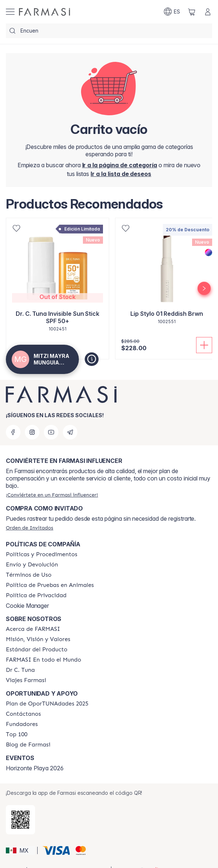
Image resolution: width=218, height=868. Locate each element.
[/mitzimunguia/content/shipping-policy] (32, 565)
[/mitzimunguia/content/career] (26, 680)
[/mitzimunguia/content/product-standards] (37, 650)
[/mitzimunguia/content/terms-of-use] (29, 575)
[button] (20, 850)
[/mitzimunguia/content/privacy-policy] (36, 595)
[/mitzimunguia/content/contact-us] (23, 714)
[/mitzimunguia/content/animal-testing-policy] (50, 585)
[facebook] (13, 432)
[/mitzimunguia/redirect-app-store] (20, 820)
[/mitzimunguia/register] (121, 174)
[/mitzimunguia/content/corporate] (43, 660)
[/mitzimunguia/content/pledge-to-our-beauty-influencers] (20, 670)
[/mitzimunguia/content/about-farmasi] (33, 629)
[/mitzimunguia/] (45, 12)
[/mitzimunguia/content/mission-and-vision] (38, 639)
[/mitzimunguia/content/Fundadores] (22, 724)
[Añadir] (204, 345)
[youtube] (51, 432)
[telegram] (70, 432)
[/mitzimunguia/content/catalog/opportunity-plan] (47, 704)
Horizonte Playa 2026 (35, 768)
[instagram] (32, 432)
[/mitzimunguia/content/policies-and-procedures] (42, 554)
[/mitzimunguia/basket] (192, 12)
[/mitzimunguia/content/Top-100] (17, 734)
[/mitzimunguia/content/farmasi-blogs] (28, 745)
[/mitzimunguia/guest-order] (30, 528)
